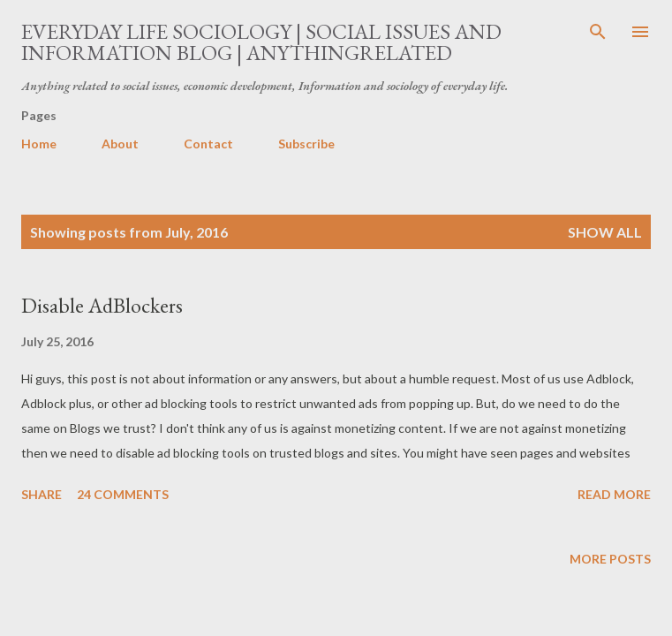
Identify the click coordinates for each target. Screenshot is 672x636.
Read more (614, 494)
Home (39, 144)
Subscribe (306, 144)
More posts (610, 559)
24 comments (123, 494)
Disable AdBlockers (102, 305)
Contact (208, 144)
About (120, 144)
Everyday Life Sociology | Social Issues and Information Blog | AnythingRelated (261, 42)
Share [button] (42, 494)
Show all (605, 232)
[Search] (598, 32)
